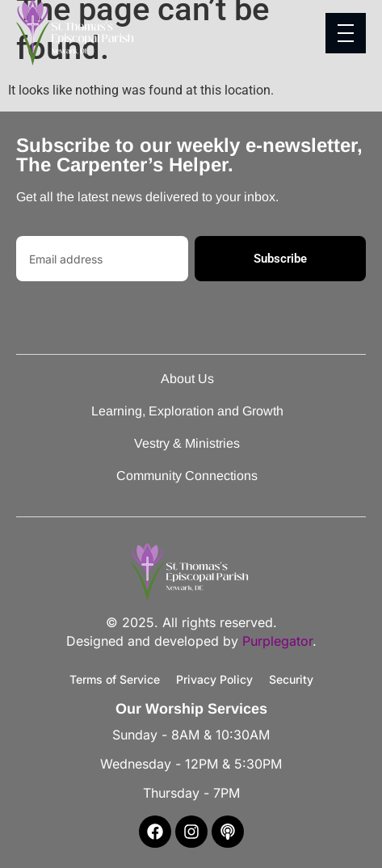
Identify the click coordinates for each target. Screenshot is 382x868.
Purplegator (277, 641)
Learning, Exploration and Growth (191, 411)
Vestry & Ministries (191, 444)
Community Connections (191, 476)
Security (291, 679)
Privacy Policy (214, 679)
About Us (191, 379)
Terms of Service (115, 679)
